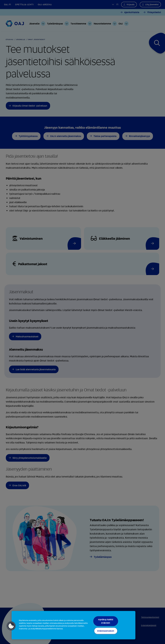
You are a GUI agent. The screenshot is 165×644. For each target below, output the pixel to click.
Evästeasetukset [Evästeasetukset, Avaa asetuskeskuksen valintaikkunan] (106, 631)
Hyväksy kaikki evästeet (106, 621)
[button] (11, 626)
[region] (73, 625)
